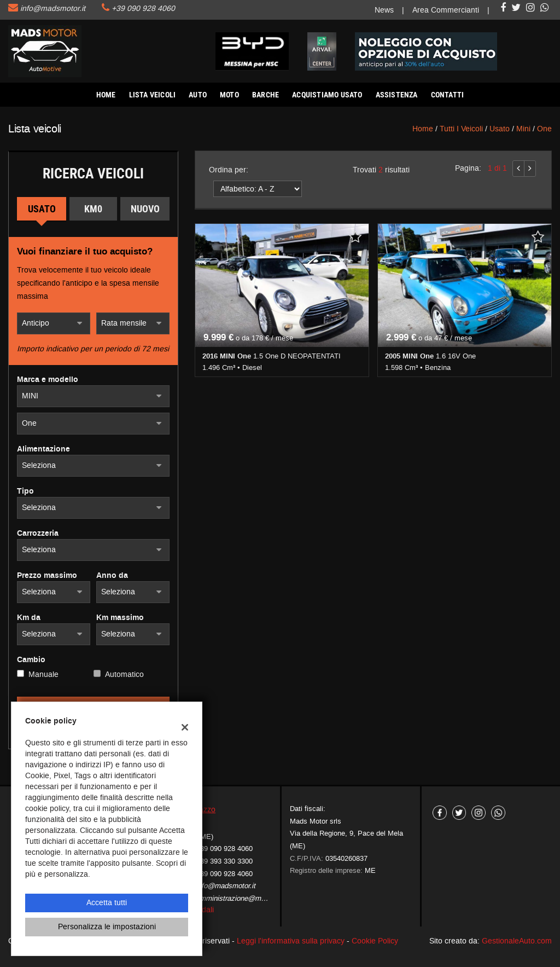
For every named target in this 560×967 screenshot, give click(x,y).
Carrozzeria (38, 534)
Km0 (93, 209)
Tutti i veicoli (461, 129)
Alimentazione (43, 449)
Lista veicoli (153, 95)
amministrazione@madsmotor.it (246, 898)
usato (500, 129)
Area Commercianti (446, 10)
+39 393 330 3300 (224, 861)
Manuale (43, 674)
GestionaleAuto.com (517, 941)
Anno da (112, 576)
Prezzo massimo (47, 576)
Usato (42, 209)
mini (523, 129)
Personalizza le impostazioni (107, 927)
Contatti (448, 95)
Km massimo (120, 618)
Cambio (31, 660)
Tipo (25, 491)
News (384, 10)
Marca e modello (48, 380)
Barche (266, 95)
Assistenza (397, 95)
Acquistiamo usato (327, 95)
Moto (229, 95)
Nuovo (145, 209)
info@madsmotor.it (53, 8)
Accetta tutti (107, 903)
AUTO (198, 95)
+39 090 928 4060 (143, 8)
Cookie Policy (375, 941)
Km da (29, 618)
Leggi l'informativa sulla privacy (291, 941)
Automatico (124, 674)
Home (106, 95)
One (544, 129)
